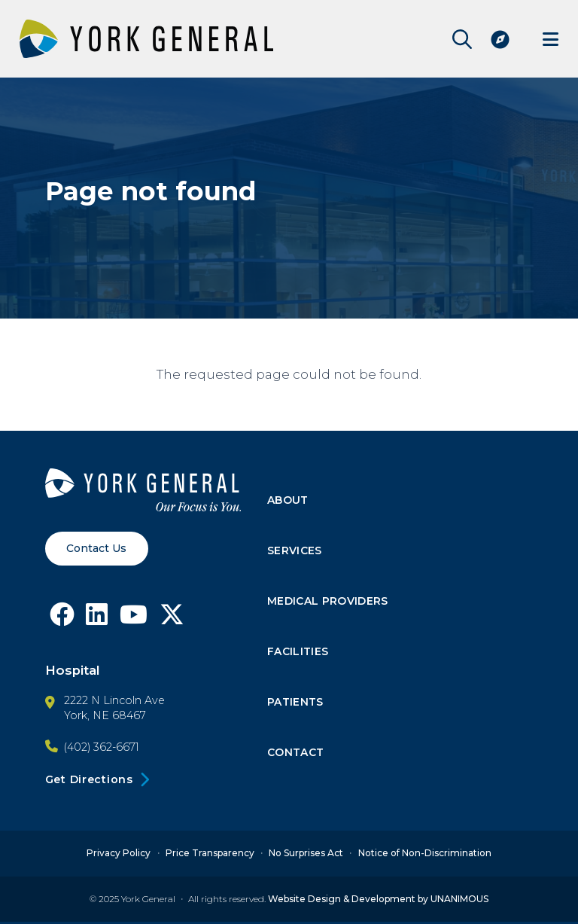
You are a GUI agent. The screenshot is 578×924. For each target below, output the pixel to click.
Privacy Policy (119, 855)
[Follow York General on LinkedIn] (98, 621)
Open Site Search (458, 39)
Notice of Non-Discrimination (425, 855)
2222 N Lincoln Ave (114, 702)
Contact (297, 755)
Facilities (299, 653)
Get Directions (89, 782)
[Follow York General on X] (175, 621)
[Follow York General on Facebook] (62, 621)
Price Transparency (210, 855)
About (288, 501)
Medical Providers (329, 602)
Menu (550, 39)
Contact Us (97, 549)
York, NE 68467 (105, 717)
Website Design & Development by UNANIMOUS (378, 901)
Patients (296, 703)
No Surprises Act (306, 855)
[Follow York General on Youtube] (135, 621)
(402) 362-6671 (102, 749)
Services (295, 552)
